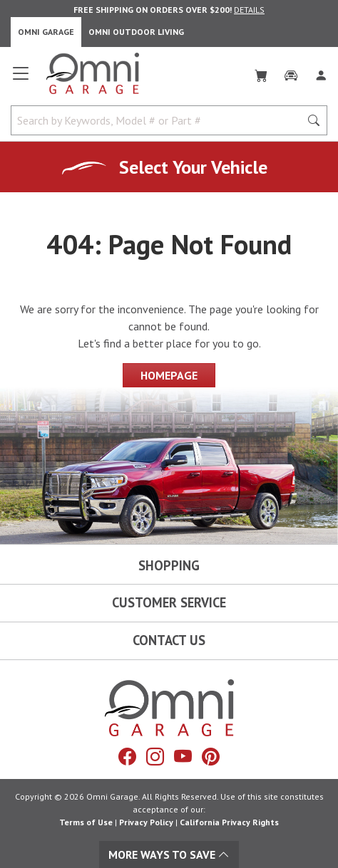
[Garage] (291, 73)
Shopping (169, 565)
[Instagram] (155, 757)
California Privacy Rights (229, 822)
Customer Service (169, 602)
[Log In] (321, 73)
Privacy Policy (146, 822)
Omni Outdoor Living (136, 32)
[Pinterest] (211, 757)
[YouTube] (183, 757)
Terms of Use (86, 822)
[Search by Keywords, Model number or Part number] (160, 120)
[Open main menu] (21, 79)
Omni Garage (46, 32)
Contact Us (169, 640)
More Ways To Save (169, 854)
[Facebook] (127, 757)
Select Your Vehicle (193, 167)
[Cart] (261, 73)
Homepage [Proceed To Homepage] (169, 375)
